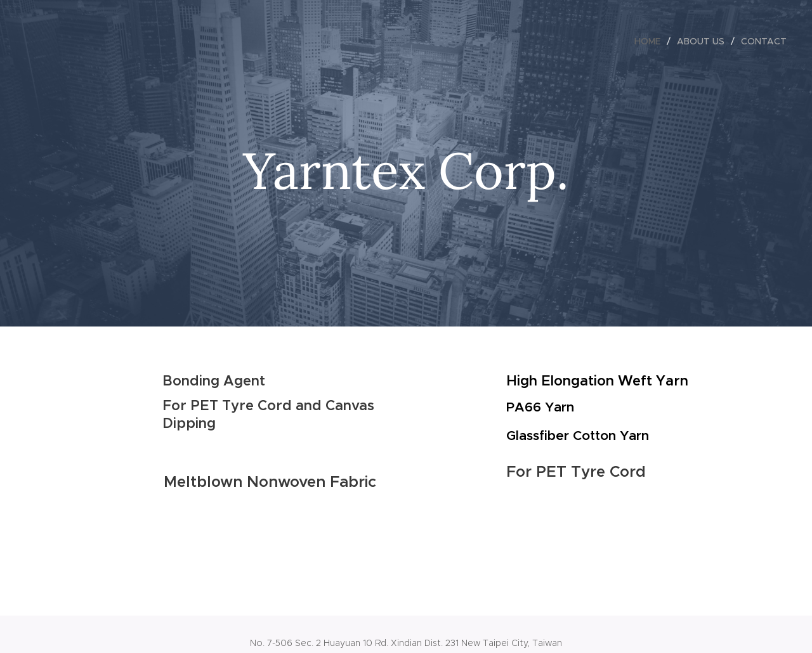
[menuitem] (651, 41)
